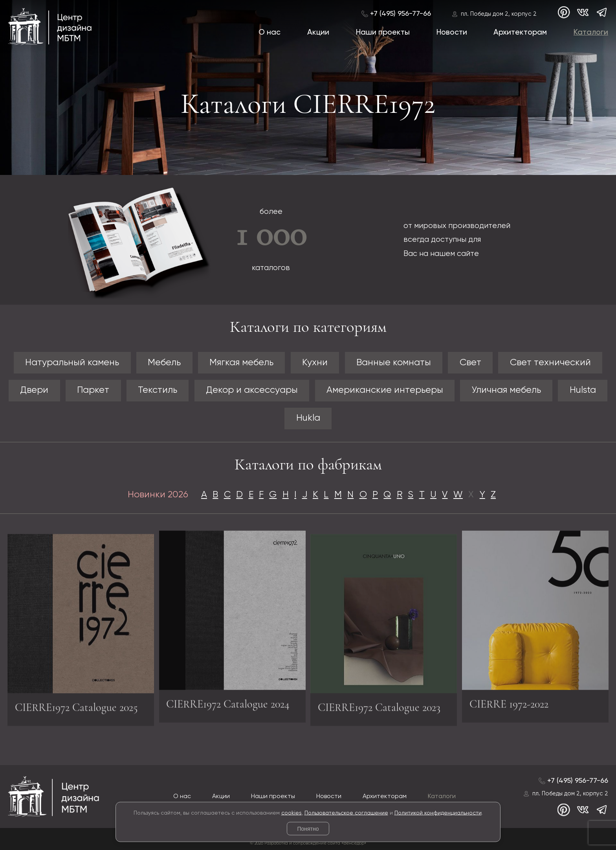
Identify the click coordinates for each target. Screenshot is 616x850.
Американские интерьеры (385, 390)
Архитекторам (520, 32)
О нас (269, 32)
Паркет (93, 390)
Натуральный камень (72, 363)
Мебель (164, 363)
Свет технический (550, 363)
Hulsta (583, 390)
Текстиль (158, 390)
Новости (452, 32)
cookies (291, 813)
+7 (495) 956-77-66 (401, 14)
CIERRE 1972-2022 (509, 701)
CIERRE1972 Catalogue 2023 (379, 711)
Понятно (308, 829)
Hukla (308, 418)
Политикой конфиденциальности (438, 813)
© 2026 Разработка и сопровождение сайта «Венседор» (308, 843)
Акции (318, 32)
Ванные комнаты (394, 363)
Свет (470, 363)
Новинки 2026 (158, 495)
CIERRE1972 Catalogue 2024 (228, 701)
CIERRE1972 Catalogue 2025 (76, 711)
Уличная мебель (506, 390)
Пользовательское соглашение (346, 813)
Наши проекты (383, 32)
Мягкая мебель (241, 363)
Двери (34, 390)
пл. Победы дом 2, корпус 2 (499, 14)
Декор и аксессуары (252, 390)
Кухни (315, 363)
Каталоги (591, 32)
